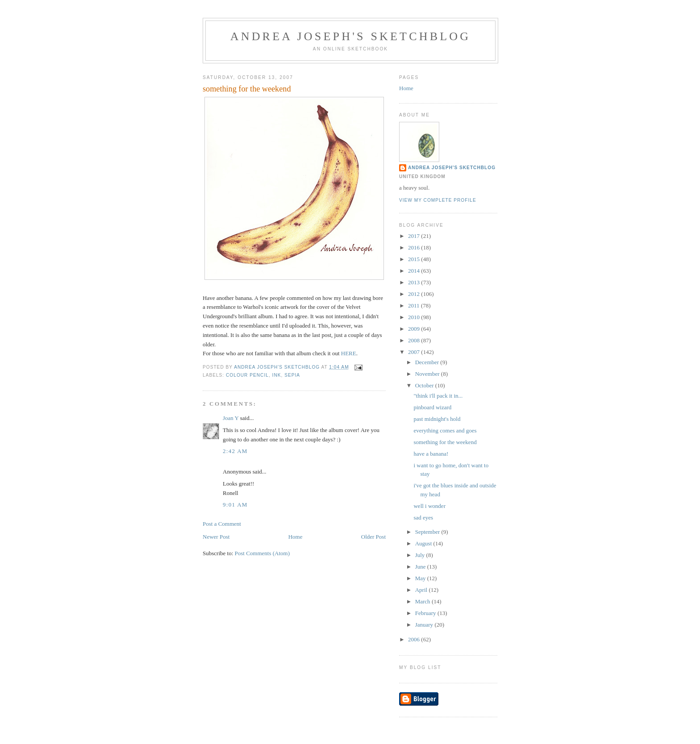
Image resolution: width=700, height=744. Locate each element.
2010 (415, 317)
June (421, 567)
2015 (415, 259)
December (428, 362)
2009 (415, 329)
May (421, 578)
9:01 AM (235, 505)
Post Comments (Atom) (262, 553)
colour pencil (247, 375)
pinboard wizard (432, 407)
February (426, 613)
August (424, 543)
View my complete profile (438, 200)
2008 (415, 340)
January (425, 625)
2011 (415, 305)
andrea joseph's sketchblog (351, 36)
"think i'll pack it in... (438, 396)
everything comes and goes (445, 430)
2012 (415, 294)
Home (296, 537)
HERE (349, 353)
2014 (415, 271)
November (428, 374)
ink (277, 375)
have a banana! (431, 454)
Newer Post (216, 537)
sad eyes (423, 517)
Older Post (373, 537)
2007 (415, 352)
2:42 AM (235, 451)
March (423, 601)
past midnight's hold (437, 419)
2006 (415, 639)
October (425, 385)
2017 (415, 236)
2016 (415, 247)
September (428, 532)
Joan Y (231, 418)
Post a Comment (222, 524)
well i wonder (429, 506)
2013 (415, 282)
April (422, 590)
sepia (292, 375)
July (421, 555)
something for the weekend (445, 442)
